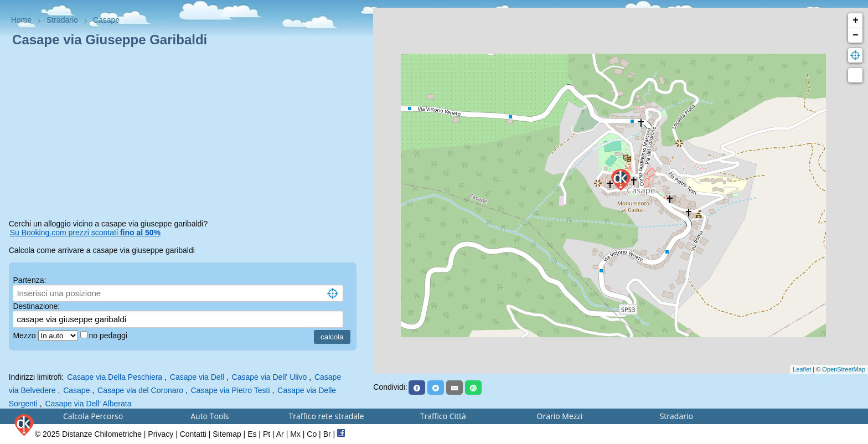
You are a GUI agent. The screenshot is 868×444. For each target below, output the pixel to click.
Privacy (161, 434)
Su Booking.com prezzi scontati (85, 233)
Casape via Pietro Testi (231, 390)
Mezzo (25, 335)
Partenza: (29, 280)
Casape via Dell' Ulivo (270, 377)
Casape (76, 390)
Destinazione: (36, 306)
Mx (295, 434)
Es (252, 434)
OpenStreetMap (844, 369)
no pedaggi (109, 335)
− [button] (856, 35)
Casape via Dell (197, 377)
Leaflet (802, 369)
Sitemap (227, 434)
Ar (280, 434)
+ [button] (856, 20)
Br (327, 434)
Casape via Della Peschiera (115, 377)
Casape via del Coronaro (140, 390)
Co (312, 434)
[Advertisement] (187, 135)
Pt (267, 434)
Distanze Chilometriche (102, 434)
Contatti (193, 434)
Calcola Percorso (93, 416)
